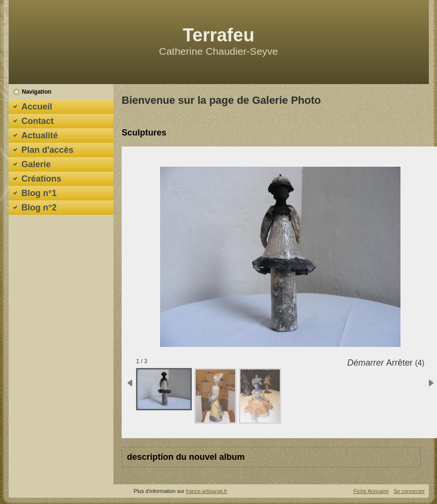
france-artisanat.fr (207, 491)
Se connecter (409, 491)
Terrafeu (218, 35)
